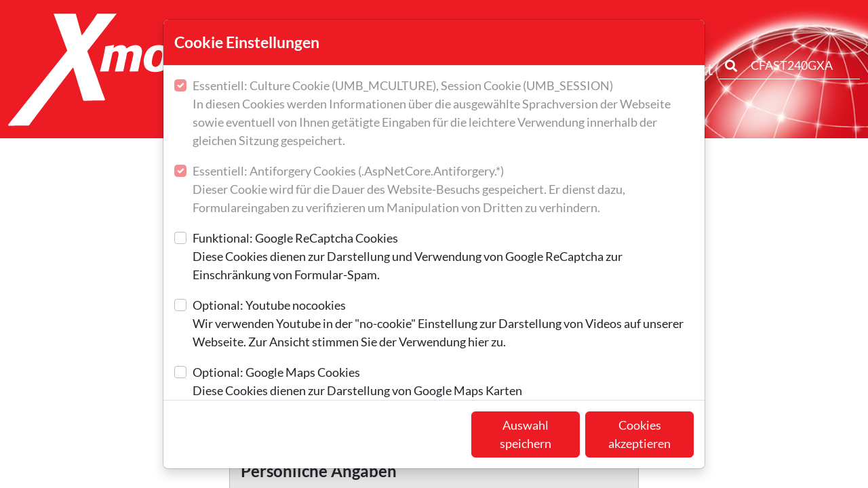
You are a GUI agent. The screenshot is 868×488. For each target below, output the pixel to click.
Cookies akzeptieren (639, 434)
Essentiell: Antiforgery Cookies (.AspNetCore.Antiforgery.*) (443, 190)
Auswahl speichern (526, 434)
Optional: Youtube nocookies (443, 324)
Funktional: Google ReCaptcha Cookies (443, 257)
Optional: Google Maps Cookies (357, 382)
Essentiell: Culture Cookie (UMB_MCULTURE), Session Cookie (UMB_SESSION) (443, 114)
